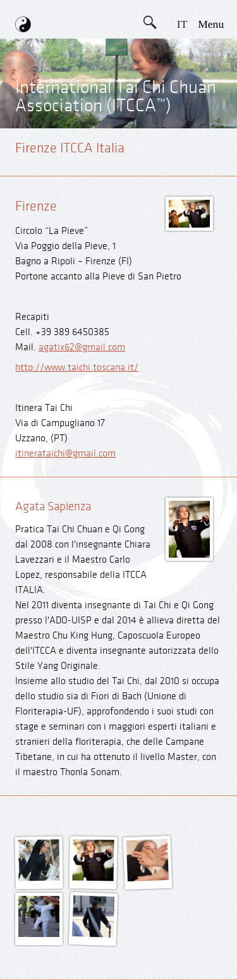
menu (211, 24)
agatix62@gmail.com (82, 347)
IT (182, 24)
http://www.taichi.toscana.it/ (77, 368)
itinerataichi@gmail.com (65, 454)
